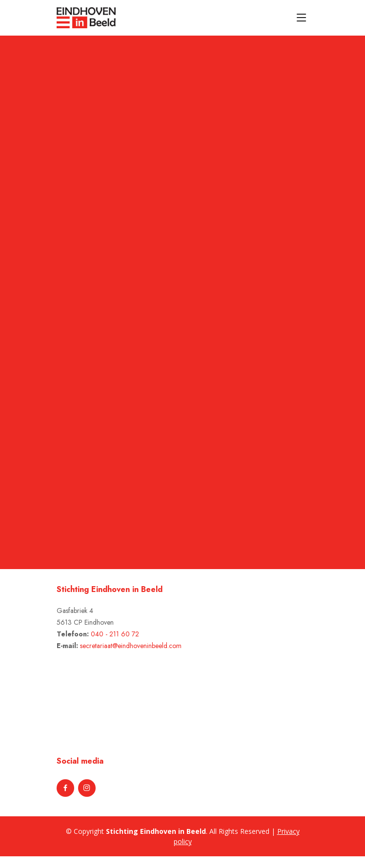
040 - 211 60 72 (115, 634)
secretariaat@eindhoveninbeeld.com (131, 646)
